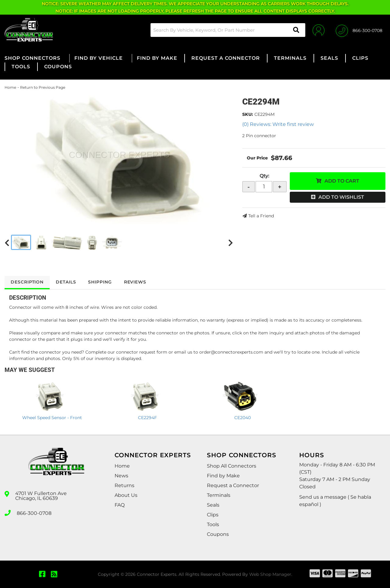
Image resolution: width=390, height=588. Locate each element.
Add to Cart (342, 181)
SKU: (248, 114)
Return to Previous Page (43, 87)
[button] (227, 30)
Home (10, 87)
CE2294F (147, 418)
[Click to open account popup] (318, 30)
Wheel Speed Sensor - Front (52, 418)
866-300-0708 (34, 512)
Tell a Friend (261, 216)
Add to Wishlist (341, 197)
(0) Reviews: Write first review (278, 124)
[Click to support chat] (359, 30)
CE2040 (243, 418)
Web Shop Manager (270, 574)
